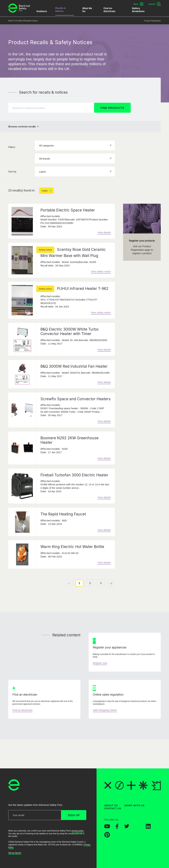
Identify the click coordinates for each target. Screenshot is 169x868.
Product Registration (152, 21)
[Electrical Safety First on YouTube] (107, 827)
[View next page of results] (111, 584)
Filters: (12, 147)
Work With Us (134, 805)
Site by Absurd (15, 853)
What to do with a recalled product (23, 21)
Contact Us (113, 808)
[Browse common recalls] (23, 127)
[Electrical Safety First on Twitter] (127, 827)
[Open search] (155, 4)
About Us (111, 805)
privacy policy (78, 831)
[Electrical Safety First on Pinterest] (107, 837)
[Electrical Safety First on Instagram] (137, 828)
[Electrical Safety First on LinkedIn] (148, 828)
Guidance (42, 11)
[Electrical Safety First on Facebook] (117, 828)
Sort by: (13, 171)
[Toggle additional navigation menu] (138, 4)
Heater (46, 191)
